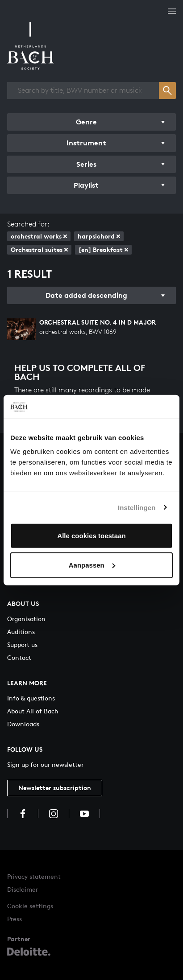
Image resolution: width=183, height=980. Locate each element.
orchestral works (39, 236)
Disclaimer (23, 889)
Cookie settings (30, 906)
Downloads (23, 724)
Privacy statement (34, 876)
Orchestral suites (39, 249)
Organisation (26, 619)
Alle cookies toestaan (91, 536)
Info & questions (31, 698)
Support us (22, 644)
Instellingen (137, 507)
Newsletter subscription (55, 788)
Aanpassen (92, 565)
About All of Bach (33, 711)
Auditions (21, 632)
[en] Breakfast (103, 249)
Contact (19, 657)
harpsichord (99, 236)
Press (15, 919)
